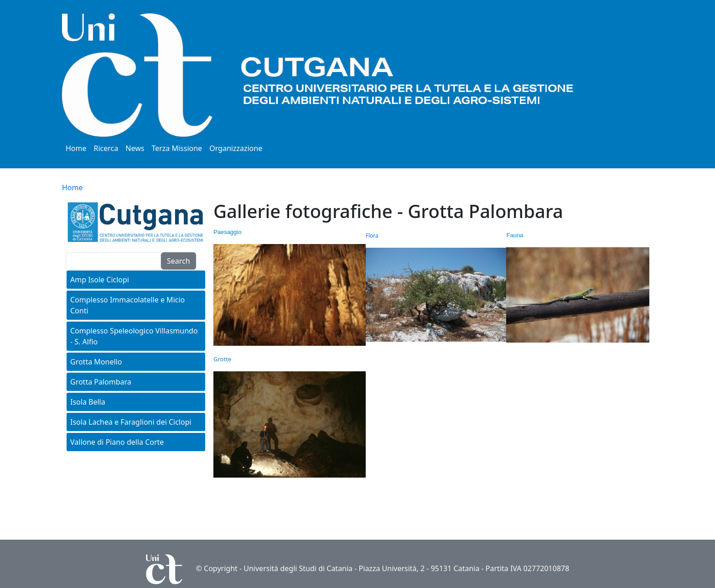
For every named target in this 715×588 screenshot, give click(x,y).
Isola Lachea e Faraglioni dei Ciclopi (131, 422)
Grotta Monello (96, 362)
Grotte (222, 359)
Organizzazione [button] (236, 148)
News (135, 148)
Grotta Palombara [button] (101, 382)
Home (76, 148)
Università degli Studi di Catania (298, 568)
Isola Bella (88, 402)
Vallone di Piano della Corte (117, 442)
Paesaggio (227, 232)
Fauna (515, 235)
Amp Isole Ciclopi (100, 280)
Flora (372, 236)
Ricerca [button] (106, 148)
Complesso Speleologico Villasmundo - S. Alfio (134, 336)
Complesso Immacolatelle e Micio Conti (127, 305)
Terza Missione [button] (177, 148)
